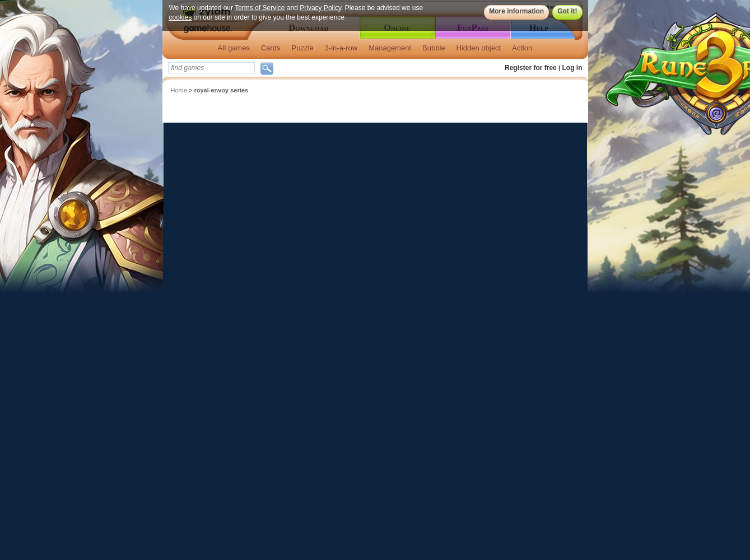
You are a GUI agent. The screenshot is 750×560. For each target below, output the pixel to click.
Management (390, 48)
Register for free (531, 68)
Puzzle (303, 48)
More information (516, 11)
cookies (181, 17)
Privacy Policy (320, 8)
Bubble (434, 48)
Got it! (567, 11)
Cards (271, 48)
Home (179, 90)
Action (522, 48)
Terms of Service (260, 8)
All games (234, 48)
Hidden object (479, 48)
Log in (572, 68)
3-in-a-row (341, 48)
